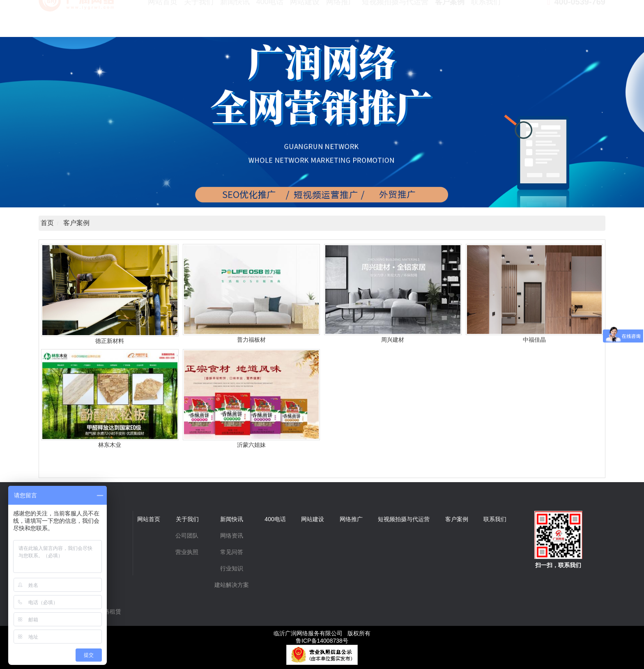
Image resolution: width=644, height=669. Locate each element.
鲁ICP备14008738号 (322, 641)
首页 (47, 223)
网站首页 (163, 21)
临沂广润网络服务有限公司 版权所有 (322, 633)
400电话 (270, 21)
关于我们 (199, 21)
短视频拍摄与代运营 (395, 21)
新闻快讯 (235, 21)
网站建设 (305, 21)
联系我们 (486, 21)
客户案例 (450, 21)
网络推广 (341, 21)
